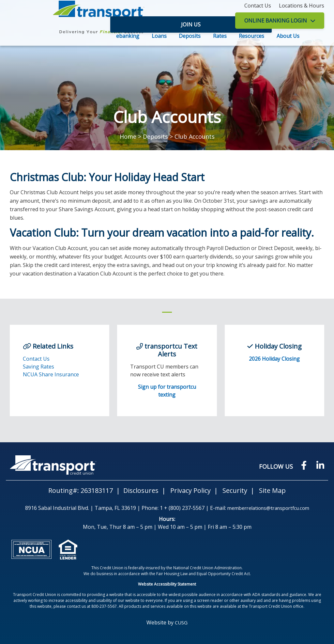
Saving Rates (38, 367)
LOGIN (276, 21)
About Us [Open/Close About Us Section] (288, 36)
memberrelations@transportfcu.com (268, 508)
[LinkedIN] (320, 465)
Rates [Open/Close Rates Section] (220, 36)
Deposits (155, 136)
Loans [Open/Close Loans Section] (159, 36)
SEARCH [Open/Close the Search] (317, 37)
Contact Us (36, 359)
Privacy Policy (190, 490)
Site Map (272, 490)
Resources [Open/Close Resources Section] (251, 36)
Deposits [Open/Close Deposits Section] (190, 36)
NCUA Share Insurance (51, 374)
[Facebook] (302, 465)
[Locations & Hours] (302, 6)
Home (128, 136)
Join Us (210, 21)
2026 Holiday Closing (274, 359)
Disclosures (141, 490)
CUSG (181, 622)
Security (235, 490)
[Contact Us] (258, 6)
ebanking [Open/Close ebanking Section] (128, 36)
